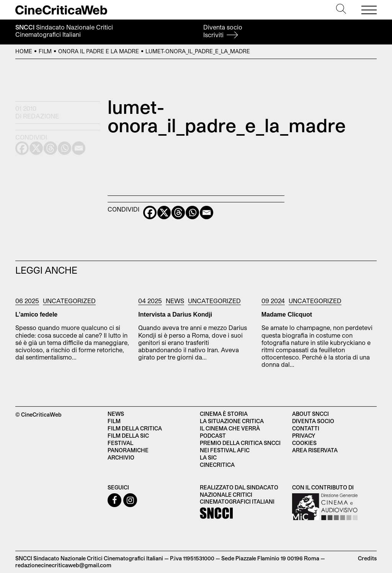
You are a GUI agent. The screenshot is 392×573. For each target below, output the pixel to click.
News (175, 301)
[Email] (207, 213)
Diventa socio (223, 31)
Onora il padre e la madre (99, 51)
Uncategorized (69, 301)
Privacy (304, 436)
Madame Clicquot (287, 314)
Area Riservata (315, 450)
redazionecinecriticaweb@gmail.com (63, 565)
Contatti (306, 428)
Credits (367, 558)
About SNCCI (310, 414)
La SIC (208, 457)
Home (24, 51)
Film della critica (135, 428)
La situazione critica (232, 421)
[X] (164, 213)
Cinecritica (217, 465)
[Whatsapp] (192, 213)
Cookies (304, 443)
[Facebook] (150, 213)
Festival (120, 443)
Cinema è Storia (224, 414)
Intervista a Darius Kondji (175, 314)
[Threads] (178, 213)
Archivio (121, 457)
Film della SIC (128, 436)
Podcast (213, 436)
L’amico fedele (36, 314)
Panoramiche (128, 450)
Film (45, 51)
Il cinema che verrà (230, 428)
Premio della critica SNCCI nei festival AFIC (240, 447)
